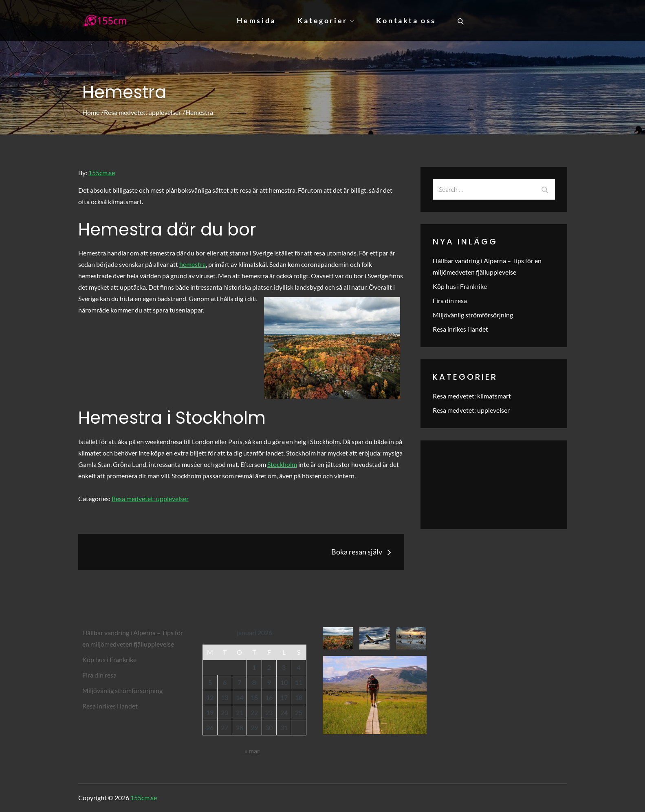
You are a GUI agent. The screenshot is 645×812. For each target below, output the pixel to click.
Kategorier (326, 20)
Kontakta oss (406, 20)
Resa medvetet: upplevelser (150, 498)
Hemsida (256, 20)
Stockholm (282, 464)
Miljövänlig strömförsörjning (473, 315)
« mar (252, 751)
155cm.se (102, 173)
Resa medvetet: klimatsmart (472, 396)
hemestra (193, 264)
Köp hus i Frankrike (460, 286)
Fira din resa (450, 300)
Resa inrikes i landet (460, 329)
